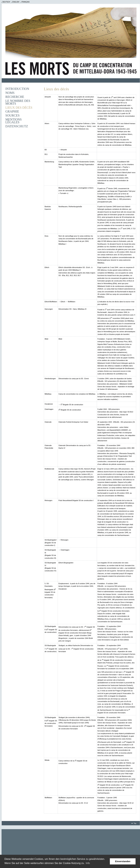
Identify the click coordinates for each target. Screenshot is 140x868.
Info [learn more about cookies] (88, 863)
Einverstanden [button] (123, 861)
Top (135, 823)
